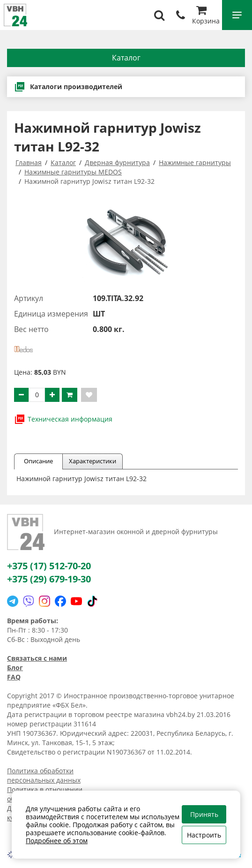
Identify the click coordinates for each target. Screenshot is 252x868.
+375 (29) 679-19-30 (49, 579)
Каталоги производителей (68, 87)
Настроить (204, 835)
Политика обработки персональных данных (44, 775)
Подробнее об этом (57, 841)
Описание (38, 461)
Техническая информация (63, 419)
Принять (204, 814)
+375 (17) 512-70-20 (49, 566)
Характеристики (93, 461)
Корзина (206, 16)
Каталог (126, 58)
